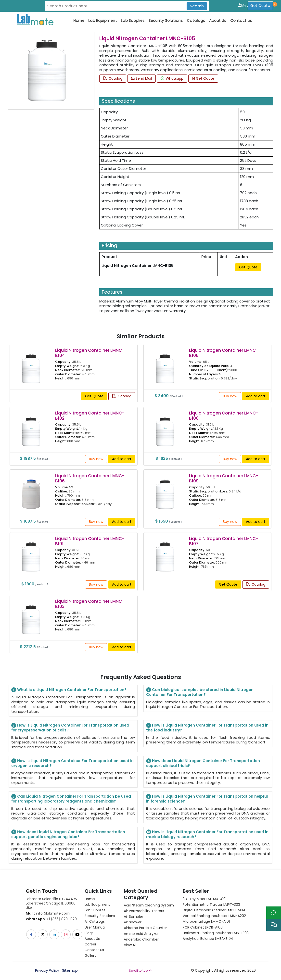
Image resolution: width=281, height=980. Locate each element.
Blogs (89, 933)
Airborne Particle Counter (145, 928)
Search (197, 6)
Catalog (113, 78)
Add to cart (256, 396)
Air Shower (133, 922)
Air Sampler (134, 917)
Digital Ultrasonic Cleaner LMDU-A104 (214, 910)
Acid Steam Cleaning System (149, 905)
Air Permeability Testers (144, 911)
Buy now (230, 396)
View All (130, 945)
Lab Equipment (103, 21)
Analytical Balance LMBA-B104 (208, 939)
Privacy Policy (47, 970)
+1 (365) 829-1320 (51, 919)
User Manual (95, 927)
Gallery (90, 955)
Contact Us (94, 950)
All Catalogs (95, 921)
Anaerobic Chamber (141, 939)
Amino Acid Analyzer (141, 934)
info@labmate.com (48, 913)
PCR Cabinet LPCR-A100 (203, 927)
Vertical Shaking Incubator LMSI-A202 (214, 916)
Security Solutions (166, 21)
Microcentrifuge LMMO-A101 (206, 921)
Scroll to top (140, 971)
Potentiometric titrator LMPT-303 (211, 905)
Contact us (241, 21)
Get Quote (260, 6)
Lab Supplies (133, 21)
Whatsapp (172, 78)
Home (79, 21)
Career (90, 944)
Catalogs (196, 21)
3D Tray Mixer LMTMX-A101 (205, 899)
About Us (218, 21)
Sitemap (70, 970)
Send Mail (141, 78)
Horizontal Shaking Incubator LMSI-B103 (216, 933)
